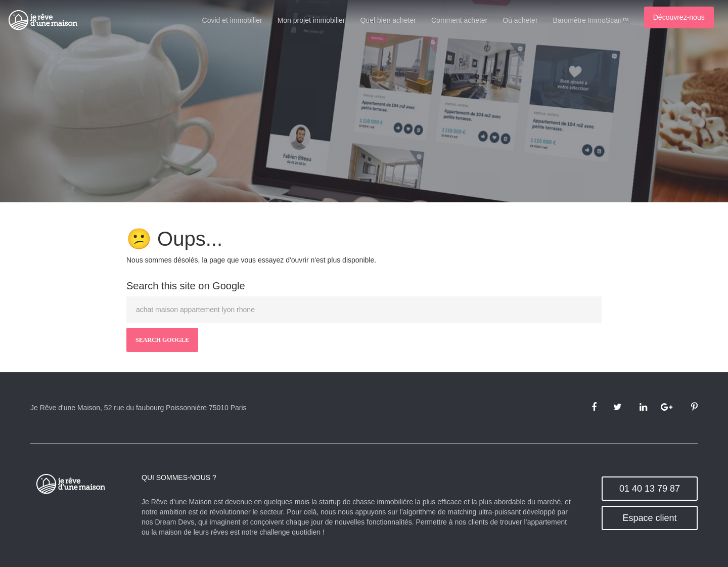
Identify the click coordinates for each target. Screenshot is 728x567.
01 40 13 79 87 (650, 489)
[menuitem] (686, 19)
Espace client (649, 518)
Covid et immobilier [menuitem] (239, 20)
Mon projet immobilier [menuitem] (318, 20)
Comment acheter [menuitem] (466, 20)
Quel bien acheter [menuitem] (395, 20)
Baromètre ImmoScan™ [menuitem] (598, 20)
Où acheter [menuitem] (527, 20)
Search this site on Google (186, 286)
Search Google (162, 340)
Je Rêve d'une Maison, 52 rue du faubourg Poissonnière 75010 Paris (139, 408)
